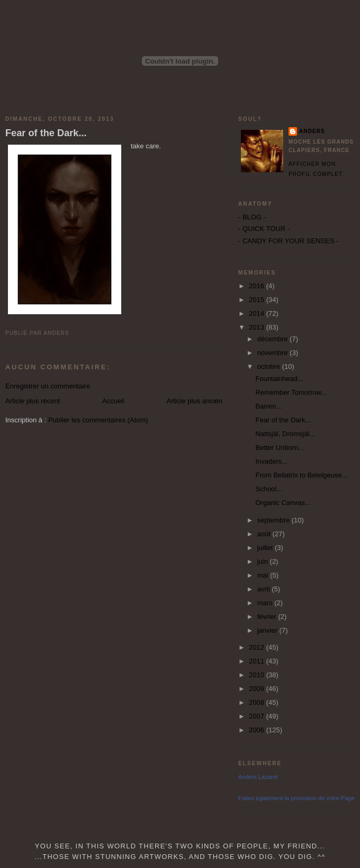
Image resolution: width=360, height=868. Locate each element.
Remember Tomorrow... (291, 392)
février (268, 617)
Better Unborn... (280, 448)
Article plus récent (33, 401)
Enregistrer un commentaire (48, 386)
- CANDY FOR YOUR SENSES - (289, 241)
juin (264, 561)
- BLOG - (252, 217)
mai (264, 575)
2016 (258, 286)
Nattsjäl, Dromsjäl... (285, 434)
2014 (258, 313)
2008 (258, 702)
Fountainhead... (279, 379)
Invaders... (271, 461)
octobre (270, 366)
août (265, 534)
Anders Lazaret (258, 777)
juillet (266, 548)
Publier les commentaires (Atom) (98, 420)
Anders (312, 131)
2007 (258, 716)
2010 (258, 675)
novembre (273, 353)
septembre (274, 520)
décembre (273, 339)
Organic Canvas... (283, 503)
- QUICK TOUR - (264, 229)
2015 (258, 300)
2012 (258, 647)
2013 (258, 327)
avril (264, 589)
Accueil (113, 401)
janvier (268, 630)
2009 (258, 689)
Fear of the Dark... (46, 133)
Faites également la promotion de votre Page (296, 798)
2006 (258, 730)
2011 (258, 661)
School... (269, 489)
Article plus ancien (195, 401)
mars (266, 603)
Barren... (268, 406)
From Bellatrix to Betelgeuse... (301, 475)
